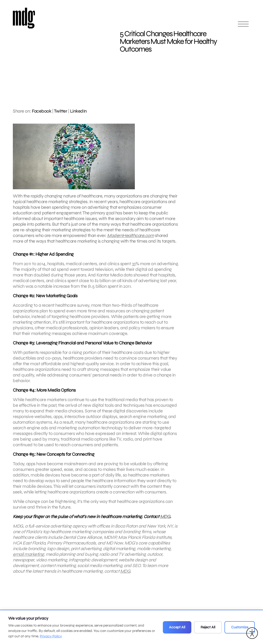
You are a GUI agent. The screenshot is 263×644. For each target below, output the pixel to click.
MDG (165, 519)
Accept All (177, 627)
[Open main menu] (243, 26)
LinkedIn (78, 111)
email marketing (28, 556)
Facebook (41, 111)
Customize (240, 627)
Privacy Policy (51, 636)
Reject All (208, 627)
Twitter (61, 111)
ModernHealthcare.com (130, 235)
